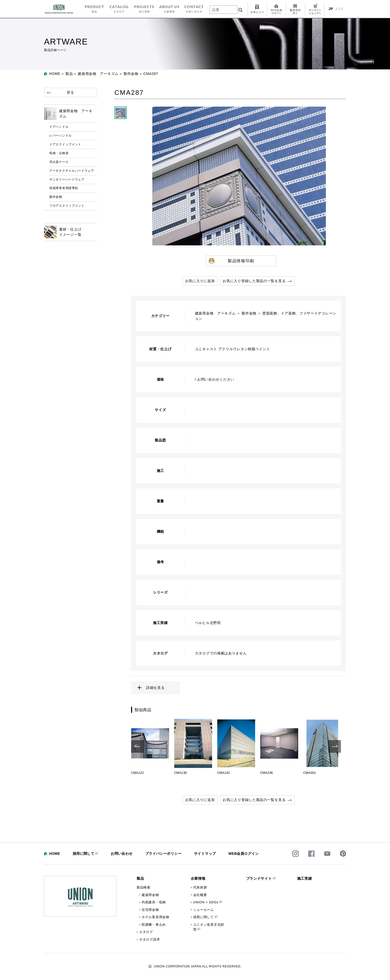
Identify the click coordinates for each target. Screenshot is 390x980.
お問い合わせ (122, 854)
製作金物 (131, 74)
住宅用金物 (150, 910)
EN (341, 9)
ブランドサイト (259, 878)
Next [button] (335, 746)
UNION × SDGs (206, 902)
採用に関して (84, 854)
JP (331, 9)
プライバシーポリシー (163, 854)
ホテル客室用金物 (155, 917)
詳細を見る (155, 688)
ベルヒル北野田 (208, 623)
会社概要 (200, 895)
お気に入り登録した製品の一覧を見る (254, 281)
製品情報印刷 (241, 261)
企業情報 (198, 878)
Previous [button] (137, 746)
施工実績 (305, 878)
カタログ (146, 932)
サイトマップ (205, 854)
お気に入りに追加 (200, 281)
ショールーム (204, 910)
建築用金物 (150, 895)
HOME (55, 74)
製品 (69, 74)
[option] (150, 746)
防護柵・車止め (154, 925)
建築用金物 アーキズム (98, 74)
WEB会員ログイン (243, 854)
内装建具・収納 (154, 902)
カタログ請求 (149, 939)
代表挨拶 (200, 887)
